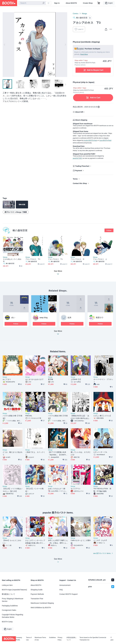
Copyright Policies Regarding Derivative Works (12, 616)
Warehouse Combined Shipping (42, 603)
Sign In (57, 3)
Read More (84, 54)
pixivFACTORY (78, 158)
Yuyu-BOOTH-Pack (105, 140)
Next (65, 45)
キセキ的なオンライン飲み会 (12, 260)
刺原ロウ (100, 318)
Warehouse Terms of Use (40, 639)
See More (58, 333)
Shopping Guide (36, 590)
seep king (44, 318)
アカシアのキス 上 (100, 259)
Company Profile (19, 639)
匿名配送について (8, 594)
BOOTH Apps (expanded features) (14, 590)
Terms (75, 179)
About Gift (79, 112)
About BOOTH (71, 3)
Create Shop (88, 3)
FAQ (61, 590)
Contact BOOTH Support (69, 594)
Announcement (65, 585)
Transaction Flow (37, 599)
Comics (76, 14)
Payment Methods (37, 594)
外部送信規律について (71, 639)
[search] (44, 3)
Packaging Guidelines (10, 606)
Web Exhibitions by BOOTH (41, 608)
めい (13, 318)
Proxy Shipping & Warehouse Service (13, 600)
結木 (70, 318)
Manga (84, 14)
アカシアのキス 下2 (33, 259)
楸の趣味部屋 (20, 230)
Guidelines (52, 638)
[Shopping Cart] (99, 3)
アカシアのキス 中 (78, 259)
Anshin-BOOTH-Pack (90, 140)
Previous (5, 45)
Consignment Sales (9, 610)
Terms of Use (29, 639)
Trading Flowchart (82, 166)
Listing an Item (7, 585)
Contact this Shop (80, 183)
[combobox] (32, 3)
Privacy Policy (60, 639)
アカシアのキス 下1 (55, 259)
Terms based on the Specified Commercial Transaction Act (93, 639)
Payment (79, 171)
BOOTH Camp (7, 622)
